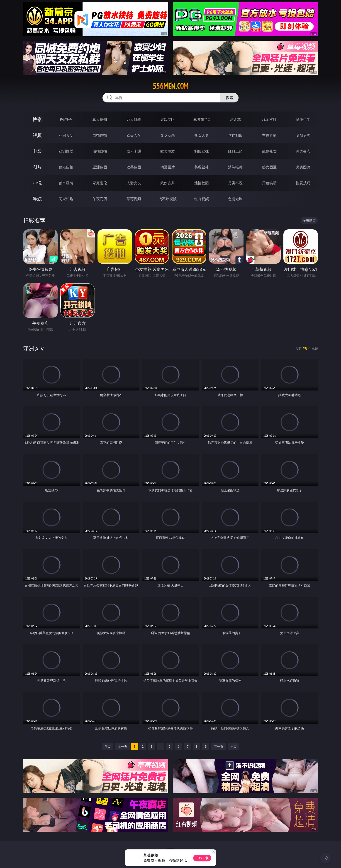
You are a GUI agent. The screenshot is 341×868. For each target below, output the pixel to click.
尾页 (234, 746)
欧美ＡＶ (134, 135)
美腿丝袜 (202, 167)
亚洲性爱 (66, 151)
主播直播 (269, 135)
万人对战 (134, 119)
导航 (37, 199)
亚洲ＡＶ (66, 135)
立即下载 (202, 858)
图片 (37, 167)
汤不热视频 (168, 199)
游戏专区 (168, 119)
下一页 (219, 746)
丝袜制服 (235, 135)
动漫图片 (168, 167)
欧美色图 (134, 167)
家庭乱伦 (100, 183)
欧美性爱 (168, 151)
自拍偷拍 (100, 135)
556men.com (170, 86)
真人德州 (100, 119)
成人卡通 (134, 151)
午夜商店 (100, 199)
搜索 (229, 98)
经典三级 (235, 151)
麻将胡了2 (201, 119)
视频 (37, 135)
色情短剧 (235, 199)
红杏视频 (202, 199)
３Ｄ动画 (168, 135)
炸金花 (235, 119)
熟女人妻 (202, 135)
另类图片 (303, 167)
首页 (107, 746)
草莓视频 (134, 199)
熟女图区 (269, 167)
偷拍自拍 (100, 151)
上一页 (122, 746)
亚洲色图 (100, 167)
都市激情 (66, 183)
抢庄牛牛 (303, 119)
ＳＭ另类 (303, 135)
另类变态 (303, 151)
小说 (37, 183)
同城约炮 (66, 199)
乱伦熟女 (269, 151)
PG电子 (66, 119)
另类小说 (235, 183)
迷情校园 (202, 183)
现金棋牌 (269, 119)
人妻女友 (134, 183)
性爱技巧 (303, 183)
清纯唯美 (235, 167)
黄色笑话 (269, 183)
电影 (37, 151)
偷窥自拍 (66, 167)
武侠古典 (168, 183)
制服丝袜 (202, 151)
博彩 (37, 119)
